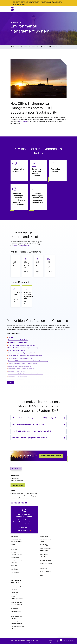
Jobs (41, 566)
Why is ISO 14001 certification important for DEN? (28, 425)
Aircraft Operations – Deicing (16, 350)
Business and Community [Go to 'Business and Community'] (21, 47)
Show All (10, 383)
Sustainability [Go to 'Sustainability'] (35, 47)
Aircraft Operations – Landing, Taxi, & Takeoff (21, 353)
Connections (14, 549)
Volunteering (14, 621)
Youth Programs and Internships (16, 618)
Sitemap (42, 576)
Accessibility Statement (16, 642)
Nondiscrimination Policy (32, 640)
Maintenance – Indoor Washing (17, 371)
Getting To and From (16, 555)
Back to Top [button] (16, 469)
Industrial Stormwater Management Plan (20, 366)
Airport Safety (43, 569)
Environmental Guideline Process (17, 343)
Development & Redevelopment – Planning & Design (23, 364)
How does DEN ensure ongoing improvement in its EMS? (30, 438)
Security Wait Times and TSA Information (16, 541)
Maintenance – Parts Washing (16, 379)
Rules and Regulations (46, 563)
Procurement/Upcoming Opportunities (17, 627)
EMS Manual (11, 337)
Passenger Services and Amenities (16, 569)
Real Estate (14, 614)
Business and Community (14, 593)
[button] (65, 9)
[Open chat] (67, 640)
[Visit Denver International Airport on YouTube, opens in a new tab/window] (26, 503)
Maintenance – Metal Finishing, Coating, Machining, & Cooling (25, 374)
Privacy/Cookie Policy (41, 642)
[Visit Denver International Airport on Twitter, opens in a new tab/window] (16, 503)
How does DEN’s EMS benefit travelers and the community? (31, 431)
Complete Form (24, 527)
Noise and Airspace (16, 611)
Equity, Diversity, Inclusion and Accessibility (44, 556)
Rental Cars (14, 563)
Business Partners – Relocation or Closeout (20, 358)
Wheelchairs (14, 565)
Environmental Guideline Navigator (18, 340)
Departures (14, 547)
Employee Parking (16, 557)
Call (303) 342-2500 (24, 530)
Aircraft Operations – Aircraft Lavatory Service (21, 345)
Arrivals (13, 544)
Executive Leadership (45, 561)
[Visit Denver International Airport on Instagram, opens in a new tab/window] (23, 503)
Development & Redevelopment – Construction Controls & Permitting (28, 361)
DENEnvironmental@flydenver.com (51, 456)
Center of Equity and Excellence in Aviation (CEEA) (17, 604)
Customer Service (18, 485)
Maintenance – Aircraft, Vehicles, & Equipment (21, 369)
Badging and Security (16, 560)
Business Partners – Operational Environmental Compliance (25, 356)
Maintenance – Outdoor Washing (17, 377)
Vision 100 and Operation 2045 (44, 545)
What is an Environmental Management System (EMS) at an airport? (34, 418)
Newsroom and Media (20, 640)
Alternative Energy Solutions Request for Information (17, 588)
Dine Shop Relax (15, 572)
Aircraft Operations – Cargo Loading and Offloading (23, 348)
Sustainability (14, 609)
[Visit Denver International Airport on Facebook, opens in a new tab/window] (12, 503)
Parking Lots (14, 552)
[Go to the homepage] (11, 47)
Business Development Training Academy (17, 598)
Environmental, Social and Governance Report (46, 550)
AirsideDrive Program (16, 624)
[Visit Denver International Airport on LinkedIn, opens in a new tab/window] (19, 503)
